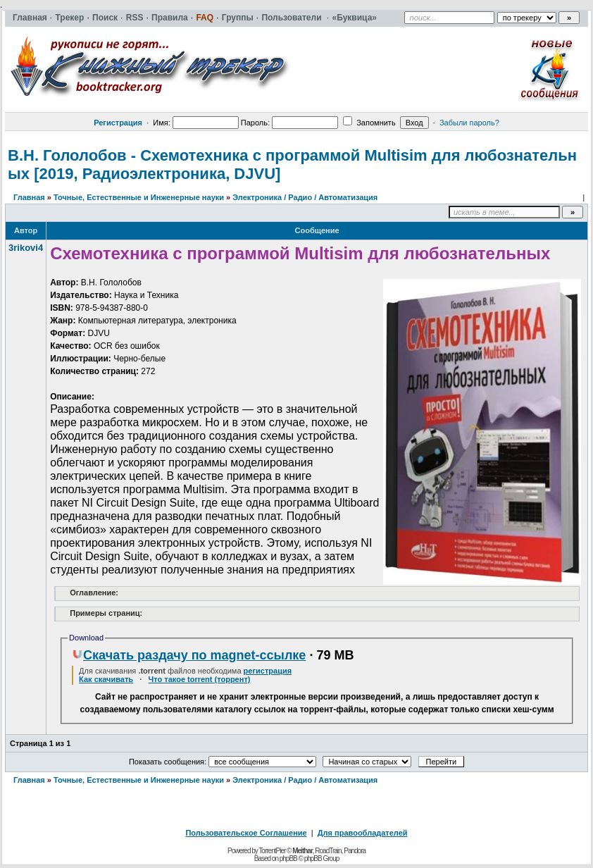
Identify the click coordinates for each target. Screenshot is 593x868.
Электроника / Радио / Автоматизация (305, 197)
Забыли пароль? (469, 123)
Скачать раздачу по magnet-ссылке (189, 655)
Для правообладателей (363, 833)
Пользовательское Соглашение (246, 833)
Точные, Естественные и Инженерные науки (139, 197)
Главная (29, 197)
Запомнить (369, 123)
